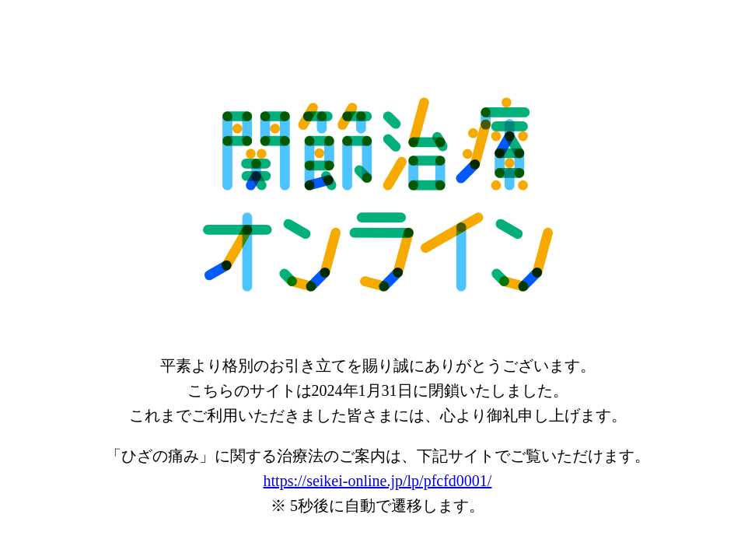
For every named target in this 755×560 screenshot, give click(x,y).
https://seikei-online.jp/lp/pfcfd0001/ (378, 481)
